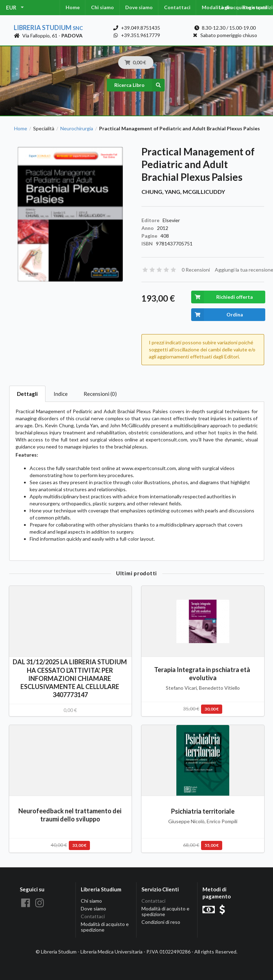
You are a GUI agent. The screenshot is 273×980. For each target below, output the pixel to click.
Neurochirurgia (77, 129)
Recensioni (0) (100, 394)
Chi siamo (102, 7)
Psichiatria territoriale (203, 811)
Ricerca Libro (139, 85)
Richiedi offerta (222, 297)
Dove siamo (139, 7)
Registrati (255, 7)
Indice (61, 394)
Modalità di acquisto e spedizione (105, 927)
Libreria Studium (48, 28)
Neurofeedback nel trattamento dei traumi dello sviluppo (70, 815)
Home (73, 7)
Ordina (217, 315)
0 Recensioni (196, 270)
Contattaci (177, 7)
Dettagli (27, 394)
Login (225, 7)
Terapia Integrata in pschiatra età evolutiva (203, 674)
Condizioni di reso (161, 922)
